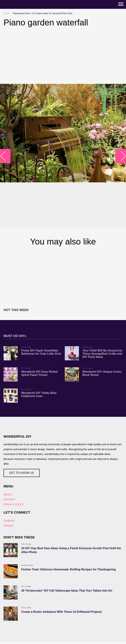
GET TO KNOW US (22, 473)
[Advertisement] (63, 276)
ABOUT (8, 494)
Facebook (9, 521)
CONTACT (9, 499)
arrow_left (5, 156)
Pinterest (8, 526)
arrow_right (121, 156)
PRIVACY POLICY (14, 504)
